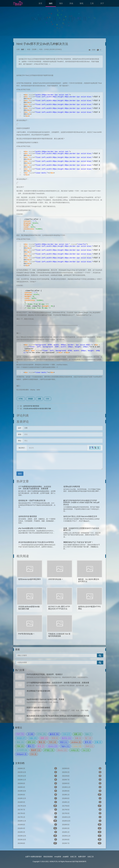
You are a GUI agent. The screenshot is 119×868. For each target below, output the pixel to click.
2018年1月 (82, 802)
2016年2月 (37, 832)
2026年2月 (37, 768)
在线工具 (73, 857)
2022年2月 (82, 772)
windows (76, 742)
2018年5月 (37, 802)
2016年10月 (82, 821)
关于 (102, 3)
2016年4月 (37, 828)
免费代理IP (82, 857)
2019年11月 (82, 787)
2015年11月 (82, 836)
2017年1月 (37, 817)
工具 (92, 3)
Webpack (22, 754)
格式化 (66, 738)
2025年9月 (82, 768)
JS (31, 734)
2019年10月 (37, 791)
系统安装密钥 (48, 857)
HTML (21, 399)
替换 (20, 742)
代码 (53, 742)
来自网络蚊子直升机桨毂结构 (38, 691)
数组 (42, 742)
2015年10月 (37, 839)
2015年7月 (82, 843)
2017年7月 (37, 810)
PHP (20, 734)
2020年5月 (82, 783)
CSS (48, 399)
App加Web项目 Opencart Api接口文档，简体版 (45, 699)
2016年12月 (82, 817)
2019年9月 (82, 791)
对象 (20, 746)
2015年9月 (82, 839)
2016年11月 (37, 821)
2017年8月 (82, 806)
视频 (88, 734)
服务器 (54, 734)
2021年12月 (37, 776)
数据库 (36, 750)
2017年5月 (82, 810)
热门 (88, 738)
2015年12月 (37, 836)
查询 (88, 742)
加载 (39, 399)
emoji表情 (58, 857)
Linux (77, 746)
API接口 (49, 750)
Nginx (65, 746)
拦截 (98, 742)
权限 (44, 738)
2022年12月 (37, 772)
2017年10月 (37, 806)
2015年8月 (37, 843)
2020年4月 (37, 787)
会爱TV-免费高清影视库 (34, 857)
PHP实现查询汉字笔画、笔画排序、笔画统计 (45, 674)
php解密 (66, 857)
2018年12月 (37, 798)
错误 (64, 742)
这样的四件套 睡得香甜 (31, 406)
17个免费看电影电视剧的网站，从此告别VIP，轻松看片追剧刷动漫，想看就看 (58, 683)
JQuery (53, 746)
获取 (31, 742)
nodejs (75, 750)
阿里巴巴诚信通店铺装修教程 (38, 708)
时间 (55, 738)
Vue (86, 750)
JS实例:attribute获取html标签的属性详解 (37, 409)
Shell (89, 746)
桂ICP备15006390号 (79, 862)
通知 (31, 746)
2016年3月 (82, 828)
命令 (41, 746)
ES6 (34, 754)
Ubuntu (62, 750)
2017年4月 (37, 813)
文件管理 (22, 750)
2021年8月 (82, 776)
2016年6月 (37, 824)
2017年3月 (82, 813)
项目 (61, 3)
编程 (51, 3)
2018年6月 (82, 798)
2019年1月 (82, 795)
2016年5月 (82, 824)
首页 (40, 3)
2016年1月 (82, 832)
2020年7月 (82, 780)
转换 (33, 738)
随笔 (82, 3)
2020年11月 (37, 780)
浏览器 (30, 399)
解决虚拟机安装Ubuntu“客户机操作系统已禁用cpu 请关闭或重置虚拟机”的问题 (58, 716)
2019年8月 (37, 795)
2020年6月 (37, 783)
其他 (71, 3)
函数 (78, 734)
